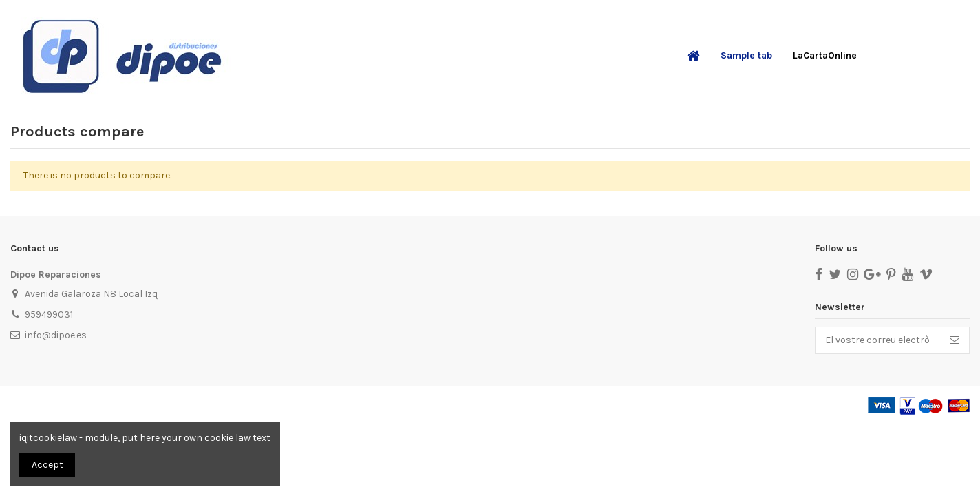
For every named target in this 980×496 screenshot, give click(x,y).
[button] (746, 56)
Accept (47, 465)
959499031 (49, 314)
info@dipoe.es (56, 335)
